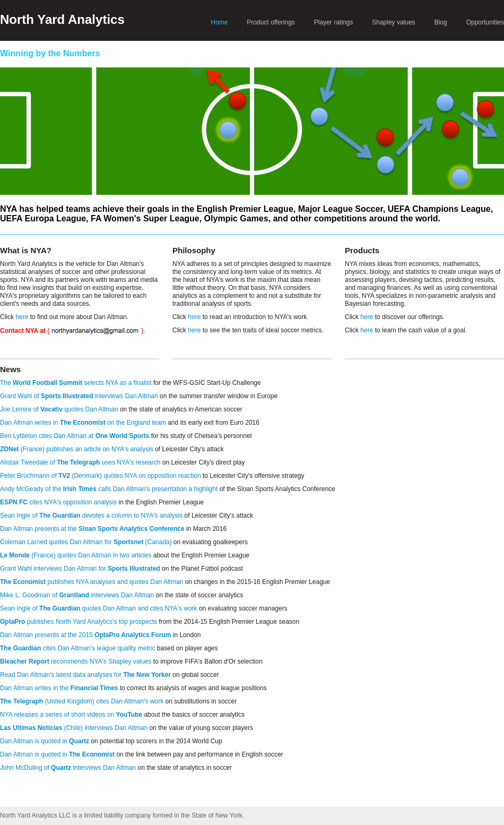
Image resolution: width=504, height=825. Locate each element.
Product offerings (271, 22)
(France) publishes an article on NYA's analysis (77, 449)
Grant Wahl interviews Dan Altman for (80, 569)
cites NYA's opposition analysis (58, 502)
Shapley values (393, 22)
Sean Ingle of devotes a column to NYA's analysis (91, 515)
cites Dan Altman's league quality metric (77, 648)
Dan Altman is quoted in (45, 741)
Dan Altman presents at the (92, 529)
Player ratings (333, 22)
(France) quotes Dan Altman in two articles (76, 555)
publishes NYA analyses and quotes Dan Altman (92, 582)
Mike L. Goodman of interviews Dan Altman (77, 595)
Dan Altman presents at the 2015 (85, 635)
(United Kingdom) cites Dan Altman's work (82, 701)
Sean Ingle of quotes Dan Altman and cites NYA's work (99, 608)
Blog (441, 22)
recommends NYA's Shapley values (76, 661)
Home (219, 22)
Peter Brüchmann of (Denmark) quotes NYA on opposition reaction (101, 476)
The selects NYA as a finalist (76, 383)
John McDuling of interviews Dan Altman (68, 768)
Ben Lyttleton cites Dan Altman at (75, 436)
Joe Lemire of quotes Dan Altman (59, 409)
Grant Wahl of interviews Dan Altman (79, 396)
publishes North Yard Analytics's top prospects (79, 622)
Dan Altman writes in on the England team (83, 423)
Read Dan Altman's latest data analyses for (85, 675)
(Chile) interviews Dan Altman (74, 728)
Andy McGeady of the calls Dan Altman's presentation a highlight (109, 489)
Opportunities (485, 22)
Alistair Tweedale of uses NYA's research (80, 462)
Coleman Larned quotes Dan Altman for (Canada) (86, 542)
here (22, 317)
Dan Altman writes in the (59, 688)
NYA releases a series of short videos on (71, 715)
